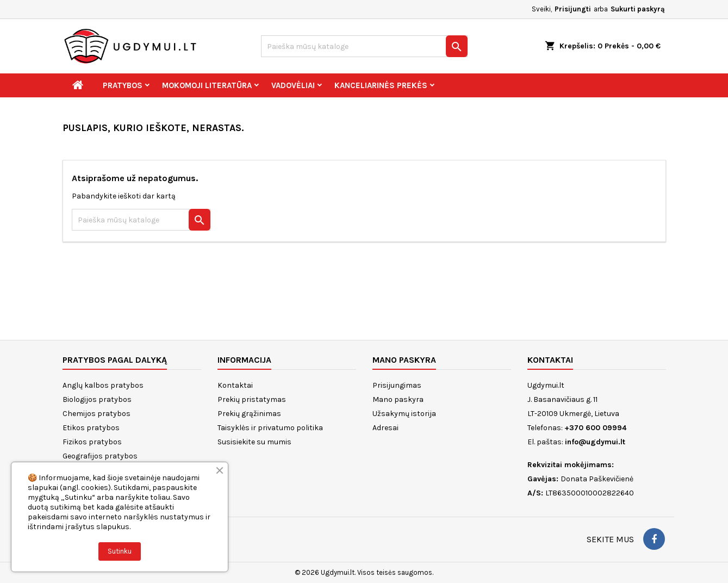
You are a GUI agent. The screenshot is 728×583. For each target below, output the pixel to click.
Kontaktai (235, 385)
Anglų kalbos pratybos (103, 385)
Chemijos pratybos (97, 414)
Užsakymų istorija (404, 414)
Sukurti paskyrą (638, 9)
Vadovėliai (293, 85)
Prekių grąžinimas (249, 414)
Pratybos (123, 85)
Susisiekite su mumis (254, 442)
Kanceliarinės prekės (381, 85)
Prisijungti (573, 9)
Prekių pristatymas (252, 399)
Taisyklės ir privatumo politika (270, 428)
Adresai (385, 428)
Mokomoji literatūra (207, 85)
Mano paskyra (398, 399)
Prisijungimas (397, 385)
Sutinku (120, 551)
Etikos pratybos (91, 428)
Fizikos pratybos (92, 442)
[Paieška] (364, 46)
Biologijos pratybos (97, 399)
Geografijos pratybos (100, 456)
